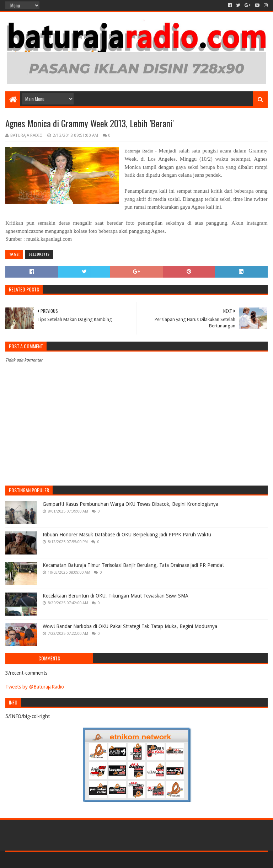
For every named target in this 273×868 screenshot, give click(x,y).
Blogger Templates (86, 860)
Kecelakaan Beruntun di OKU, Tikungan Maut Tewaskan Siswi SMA (116, 596)
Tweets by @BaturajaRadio (35, 687)
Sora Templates (45, 860)
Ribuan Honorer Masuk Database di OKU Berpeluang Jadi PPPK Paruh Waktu (127, 535)
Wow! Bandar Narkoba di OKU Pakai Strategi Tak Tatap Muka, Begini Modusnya (130, 626)
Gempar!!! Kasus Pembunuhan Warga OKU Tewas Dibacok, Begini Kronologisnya (130, 504)
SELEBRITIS (39, 254)
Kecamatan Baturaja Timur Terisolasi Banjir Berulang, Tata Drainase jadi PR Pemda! (133, 565)
